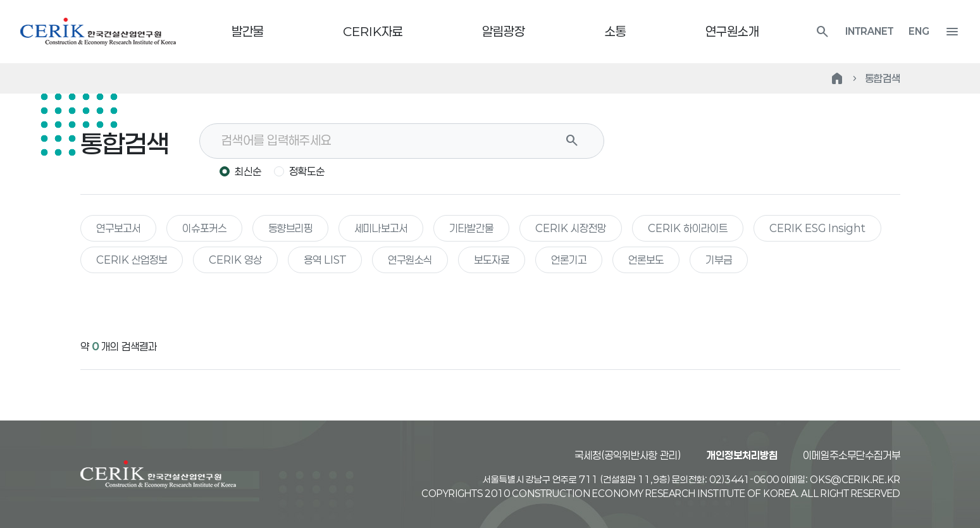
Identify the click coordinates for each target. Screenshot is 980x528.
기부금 (719, 260)
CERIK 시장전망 (571, 228)
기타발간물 (471, 228)
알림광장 (504, 31)
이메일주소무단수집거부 (852, 455)
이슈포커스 (204, 228)
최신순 (248, 171)
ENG (919, 31)
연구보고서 (118, 228)
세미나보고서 (381, 228)
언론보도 (646, 260)
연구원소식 (410, 260)
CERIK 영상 (235, 260)
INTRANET (869, 31)
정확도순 (307, 171)
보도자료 (492, 260)
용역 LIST (325, 260)
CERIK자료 (373, 31)
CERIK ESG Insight (817, 228)
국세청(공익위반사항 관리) (628, 455)
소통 (616, 31)
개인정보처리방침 (742, 455)
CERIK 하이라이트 (688, 228)
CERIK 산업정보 (132, 260)
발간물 (248, 31)
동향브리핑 (290, 228)
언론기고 (569, 260)
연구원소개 (732, 31)
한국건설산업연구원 (98, 32)
